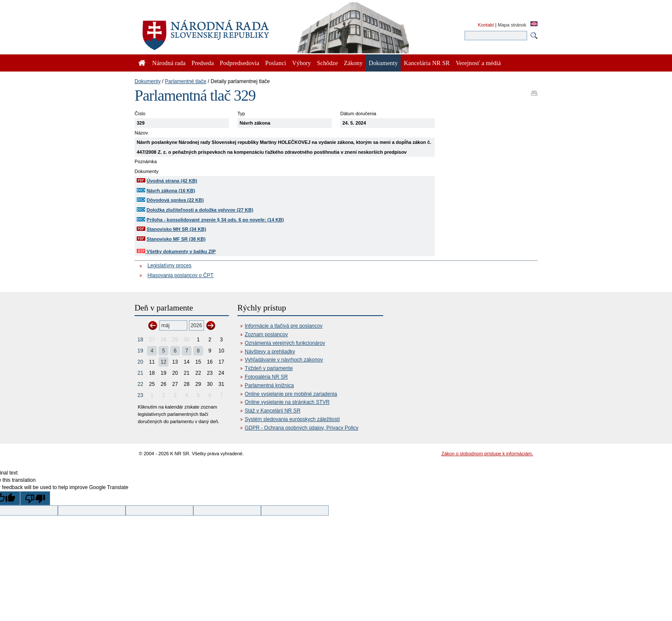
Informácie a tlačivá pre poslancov (283, 326)
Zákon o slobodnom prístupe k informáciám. (487, 454)
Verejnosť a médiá (478, 63)
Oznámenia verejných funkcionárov (285, 343)
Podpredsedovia (240, 63)
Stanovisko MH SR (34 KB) (176, 229)
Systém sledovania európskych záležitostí (292, 419)
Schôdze (328, 63)
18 (140, 340)
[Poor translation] (35, 498)
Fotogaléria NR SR (266, 377)
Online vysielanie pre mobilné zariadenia (291, 394)
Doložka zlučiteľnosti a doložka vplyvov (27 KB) (200, 210)
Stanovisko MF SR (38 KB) (176, 239)
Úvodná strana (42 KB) (172, 181)
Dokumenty (148, 81)
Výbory (302, 63)
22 (140, 384)
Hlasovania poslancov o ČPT (180, 275)
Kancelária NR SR (427, 63)
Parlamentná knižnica (269, 385)
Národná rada (169, 63)
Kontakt (486, 25)
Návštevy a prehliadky (270, 352)
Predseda (203, 63)
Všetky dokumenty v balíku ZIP (176, 251)
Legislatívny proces (169, 266)
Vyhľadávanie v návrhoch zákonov (284, 360)
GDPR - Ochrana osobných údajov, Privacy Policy (301, 428)
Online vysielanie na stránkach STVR (287, 402)
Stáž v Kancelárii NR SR (273, 411)
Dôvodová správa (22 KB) (175, 200)
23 (140, 395)
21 (140, 373)
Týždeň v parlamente (269, 368)
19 (140, 351)
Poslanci (276, 63)
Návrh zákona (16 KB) (171, 191)
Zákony (353, 63)
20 (140, 362)
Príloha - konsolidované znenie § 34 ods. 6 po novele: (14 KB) (215, 220)
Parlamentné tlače (186, 81)
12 (163, 362)
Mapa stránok (512, 25)
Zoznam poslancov (266, 334)
